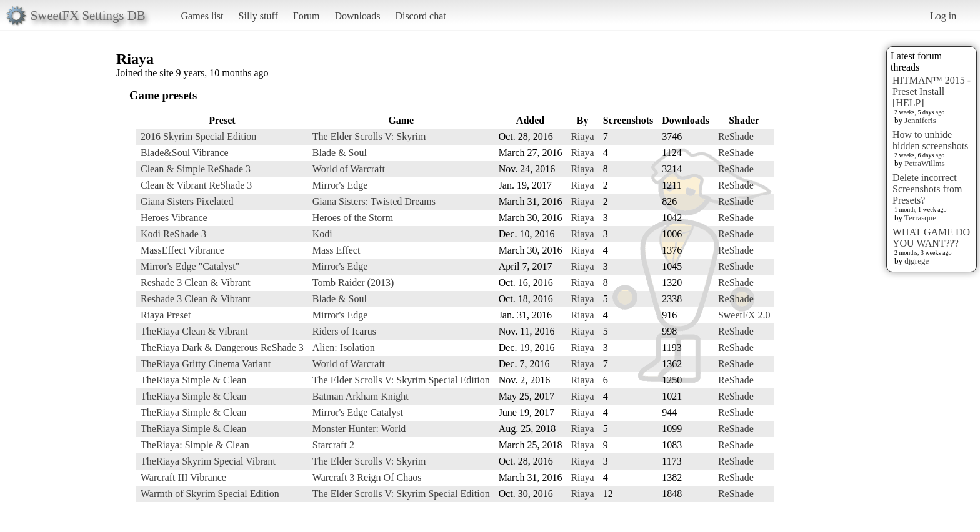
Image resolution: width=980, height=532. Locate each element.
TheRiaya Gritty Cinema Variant (206, 364)
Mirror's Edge (340, 185)
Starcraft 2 (333, 445)
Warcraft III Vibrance (183, 477)
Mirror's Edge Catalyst (358, 412)
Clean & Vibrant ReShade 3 (196, 185)
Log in (943, 16)
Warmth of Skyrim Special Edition (210, 494)
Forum (307, 16)
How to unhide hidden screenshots (930, 140)
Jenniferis (920, 120)
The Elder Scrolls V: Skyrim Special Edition (401, 380)
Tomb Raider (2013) (353, 283)
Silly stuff (258, 16)
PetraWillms (924, 163)
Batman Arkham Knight (361, 396)
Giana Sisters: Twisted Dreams (374, 201)
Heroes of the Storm (353, 218)
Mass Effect (337, 250)
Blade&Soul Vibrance (185, 153)
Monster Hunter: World (359, 429)
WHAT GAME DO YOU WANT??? (931, 238)
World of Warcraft (349, 169)
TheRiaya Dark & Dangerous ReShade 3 (222, 347)
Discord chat (420, 16)
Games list (202, 16)
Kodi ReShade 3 (173, 234)
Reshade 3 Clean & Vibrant (196, 283)
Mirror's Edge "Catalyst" (190, 266)
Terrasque (920, 218)
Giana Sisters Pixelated (187, 201)
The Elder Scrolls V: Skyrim (369, 136)
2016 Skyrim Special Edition (198, 136)
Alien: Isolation (344, 347)
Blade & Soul (340, 153)
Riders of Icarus (344, 331)
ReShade (736, 136)
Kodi (322, 234)
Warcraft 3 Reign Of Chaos (367, 477)
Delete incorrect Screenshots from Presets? (927, 189)
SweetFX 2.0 (744, 315)
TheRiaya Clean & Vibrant (194, 331)
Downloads (357, 16)
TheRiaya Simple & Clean (193, 380)
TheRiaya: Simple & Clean (195, 445)
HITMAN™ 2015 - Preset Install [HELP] (932, 91)
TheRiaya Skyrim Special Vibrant (208, 461)
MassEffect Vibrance (182, 250)
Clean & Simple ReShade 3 (196, 169)
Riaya (582, 136)
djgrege (917, 261)
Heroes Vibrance (174, 218)
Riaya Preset (166, 315)
